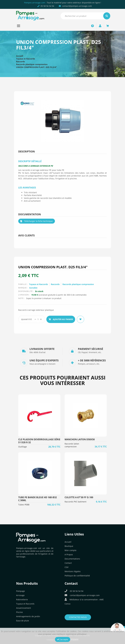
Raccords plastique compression (32, 64)
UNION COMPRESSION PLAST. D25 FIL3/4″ (37, 67)
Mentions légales (73, 571)
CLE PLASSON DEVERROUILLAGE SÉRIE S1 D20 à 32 (39, 441)
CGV (67, 567)
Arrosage (20, 595)
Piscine (19, 612)
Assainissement (24, 608)
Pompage (21, 591)
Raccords (21, 62)
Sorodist (33, 288)
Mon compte (71, 550)
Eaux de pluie (23, 621)
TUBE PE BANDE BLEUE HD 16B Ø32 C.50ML (37, 499)
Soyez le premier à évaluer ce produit (44, 298)
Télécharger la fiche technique (37, 221)
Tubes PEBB (24, 505)
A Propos (69, 555)
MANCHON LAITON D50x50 (80, 439)
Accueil (20, 56)
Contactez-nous (78, 617)
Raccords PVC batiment (75, 502)
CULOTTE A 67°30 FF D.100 (79, 497)
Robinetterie (22, 599)
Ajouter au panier (61, 319)
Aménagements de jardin (28, 616)
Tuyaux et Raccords (26, 59)
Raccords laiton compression (72, 445)
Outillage (23, 447)
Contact (68, 563)
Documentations (72, 559)
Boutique (69, 546)
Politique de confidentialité (77, 576)
